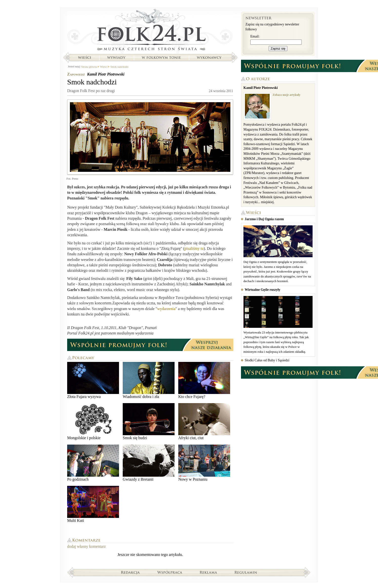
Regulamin (246, 572)
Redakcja (130, 572)
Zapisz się (278, 49)
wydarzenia (166, 309)
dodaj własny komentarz (86, 546)
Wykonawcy (210, 58)
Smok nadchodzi (119, 67)
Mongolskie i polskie (93, 421)
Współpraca (170, 572)
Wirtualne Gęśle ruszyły (262, 290)
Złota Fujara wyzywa (93, 380)
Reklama (209, 572)
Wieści (84, 58)
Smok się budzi (149, 421)
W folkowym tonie (161, 58)
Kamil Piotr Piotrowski (106, 74)
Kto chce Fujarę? (204, 380)
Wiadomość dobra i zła (149, 380)
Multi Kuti (93, 504)
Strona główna (150, 31)
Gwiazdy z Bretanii (149, 463)
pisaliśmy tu (194, 248)
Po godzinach (93, 463)
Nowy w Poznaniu (204, 463)
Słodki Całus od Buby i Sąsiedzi (267, 360)
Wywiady (116, 58)
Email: (255, 36)
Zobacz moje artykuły (287, 95)
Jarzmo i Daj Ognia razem (264, 219)
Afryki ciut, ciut (204, 421)
